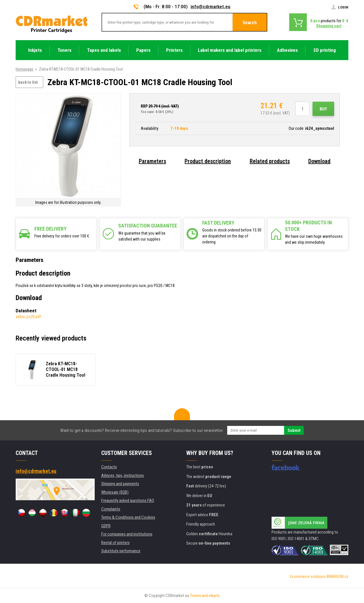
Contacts (109, 467)
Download (319, 161)
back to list (28, 82)
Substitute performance (121, 551)
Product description (208, 161)
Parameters (152, 161)
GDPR (106, 526)
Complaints (111, 509)
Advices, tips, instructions (123, 475)
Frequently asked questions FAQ (128, 501)
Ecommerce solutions (308, 577)
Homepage (24, 69)
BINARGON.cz (338, 577)
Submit (294, 430)
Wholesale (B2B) (115, 492)
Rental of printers (115, 543)
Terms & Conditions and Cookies (128, 517)
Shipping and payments (120, 484)
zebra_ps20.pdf (28, 317)
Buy (323, 109)
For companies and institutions (127, 534)
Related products (270, 161)
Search (250, 22)
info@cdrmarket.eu (210, 7)
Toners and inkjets (205, 596)
